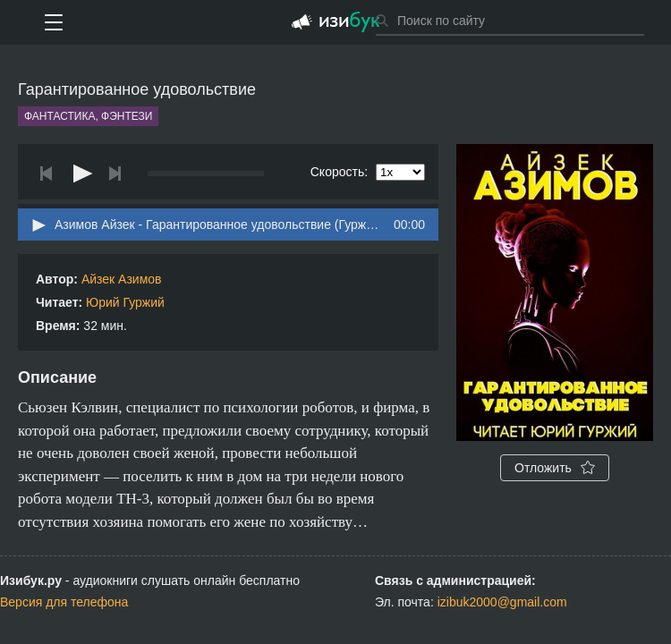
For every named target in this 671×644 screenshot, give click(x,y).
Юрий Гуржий (125, 302)
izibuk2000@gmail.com (502, 602)
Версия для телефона (64, 602)
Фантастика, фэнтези (88, 116)
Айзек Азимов (122, 279)
